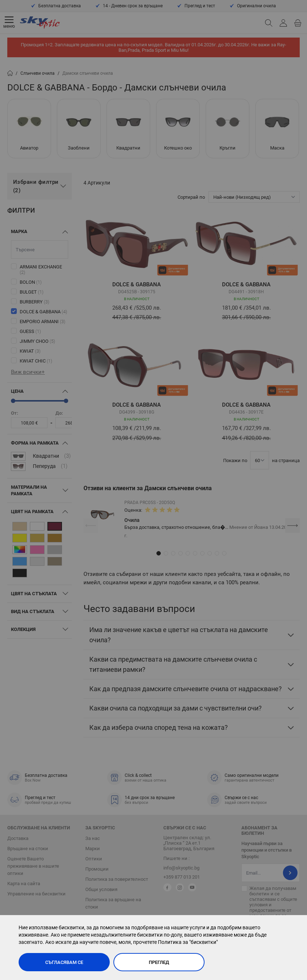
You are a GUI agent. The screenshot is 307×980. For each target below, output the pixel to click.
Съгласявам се (64, 962)
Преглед (159, 962)
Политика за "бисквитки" (188, 942)
